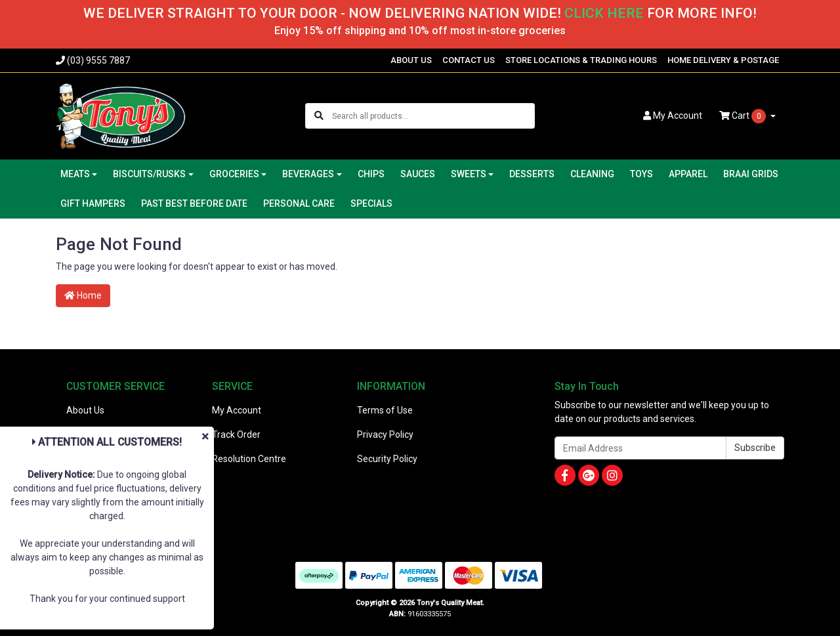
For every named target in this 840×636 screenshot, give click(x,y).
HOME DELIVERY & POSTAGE (723, 60)
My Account (237, 410)
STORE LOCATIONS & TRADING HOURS (581, 60)
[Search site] (319, 116)
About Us (85, 410)
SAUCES (418, 174)
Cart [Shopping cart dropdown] (744, 116)
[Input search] (433, 116)
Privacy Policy (385, 435)
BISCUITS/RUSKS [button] (149, 174)
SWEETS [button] (469, 174)
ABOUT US (411, 60)
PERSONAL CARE (299, 203)
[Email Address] (640, 448)
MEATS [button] (75, 174)
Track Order (236, 435)
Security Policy (387, 459)
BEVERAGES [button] (308, 174)
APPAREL (688, 174)
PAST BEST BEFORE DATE (194, 203)
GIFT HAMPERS (93, 203)
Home (83, 295)
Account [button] (673, 116)
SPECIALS (371, 203)
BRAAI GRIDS (751, 174)
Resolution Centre (249, 459)
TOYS (641, 174)
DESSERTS (532, 174)
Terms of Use (385, 410)
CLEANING (592, 174)
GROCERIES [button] (234, 174)
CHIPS (371, 174)
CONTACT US (469, 60)
